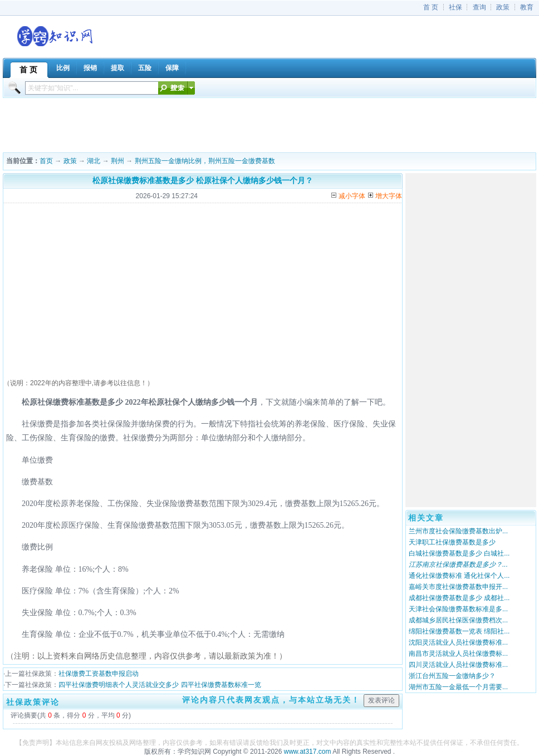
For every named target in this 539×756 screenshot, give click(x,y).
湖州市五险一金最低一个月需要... (458, 687)
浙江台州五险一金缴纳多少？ (452, 676)
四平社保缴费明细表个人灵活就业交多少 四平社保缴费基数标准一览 (160, 685)
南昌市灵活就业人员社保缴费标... (458, 654)
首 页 (431, 7)
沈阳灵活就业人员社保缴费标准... (458, 642)
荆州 (117, 161)
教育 (527, 7)
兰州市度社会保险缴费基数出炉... (458, 531)
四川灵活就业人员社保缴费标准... (458, 665)
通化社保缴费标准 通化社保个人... (459, 576)
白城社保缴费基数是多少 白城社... (459, 553)
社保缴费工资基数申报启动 (99, 674)
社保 (455, 7)
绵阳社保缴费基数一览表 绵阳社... (459, 631)
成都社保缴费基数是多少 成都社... (459, 598)
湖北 (94, 161)
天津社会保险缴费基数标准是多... (458, 609)
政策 (503, 7)
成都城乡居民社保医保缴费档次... (458, 620)
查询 (479, 7)
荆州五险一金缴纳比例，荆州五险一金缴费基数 (205, 161)
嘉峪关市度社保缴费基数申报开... (458, 587)
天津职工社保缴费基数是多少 (452, 542)
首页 (46, 161)
